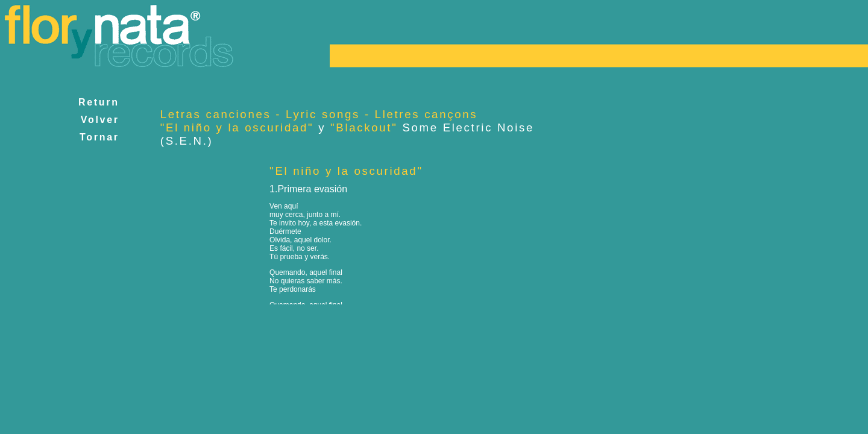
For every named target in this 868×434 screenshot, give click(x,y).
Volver (100, 120)
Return (99, 102)
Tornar (99, 137)
